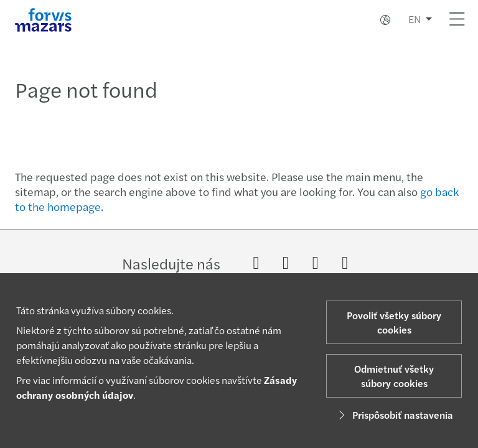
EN (415, 19)
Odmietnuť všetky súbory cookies (394, 376)
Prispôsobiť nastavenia (394, 415)
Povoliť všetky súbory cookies (394, 322)
